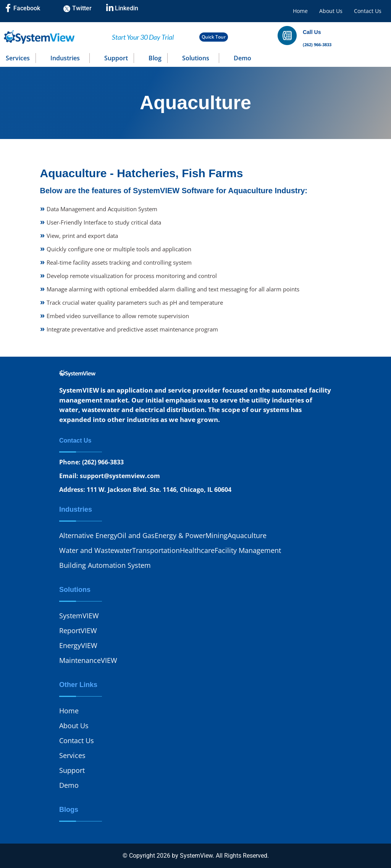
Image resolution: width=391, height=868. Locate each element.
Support (116, 58)
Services (18, 58)
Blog (155, 58)
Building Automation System (105, 565)
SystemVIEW (79, 616)
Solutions (196, 58)
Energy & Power (180, 535)
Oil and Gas (136, 535)
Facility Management (248, 550)
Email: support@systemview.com (110, 476)
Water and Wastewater (96, 550)
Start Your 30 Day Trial (143, 37)
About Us (331, 11)
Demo (242, 58)
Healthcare (197, 550)
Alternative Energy (88, 535)
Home (300, 11)
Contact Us (368, 11)
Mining (217, 535)
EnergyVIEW (78, 645)
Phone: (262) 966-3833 (91, 462)
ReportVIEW (78, 630)
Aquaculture (247, 535)
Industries (65, 58)
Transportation (156, 550)
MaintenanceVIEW (88, 660)
